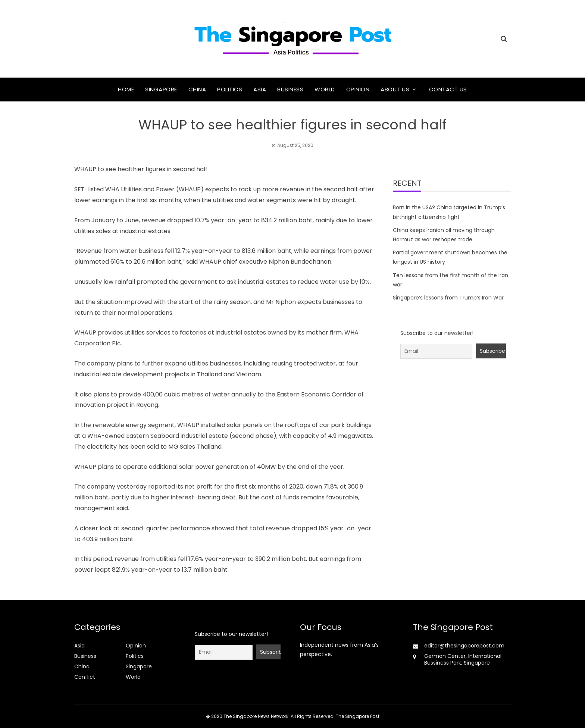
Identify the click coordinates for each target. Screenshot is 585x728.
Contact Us (448, 89)
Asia (260, 89)
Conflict (85, 677)
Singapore (161, 89)
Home (126, 89)
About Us (395, 89)
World (325, 89)
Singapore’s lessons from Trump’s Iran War (448, 298)
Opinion (358, 89)
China (197, 89)
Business (290, 89)
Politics (230, 89)
